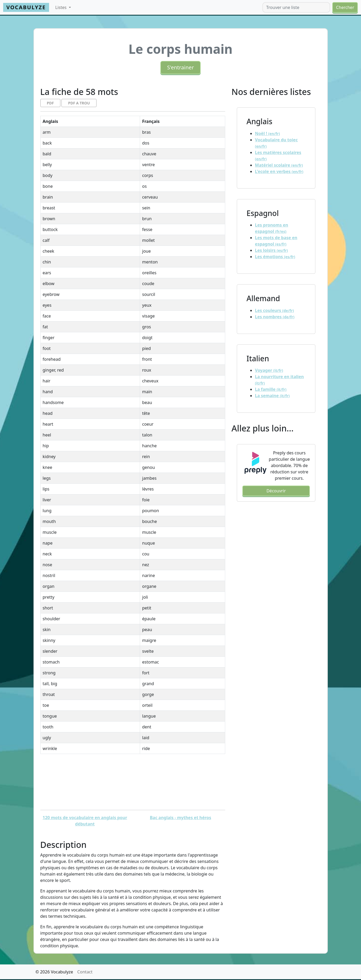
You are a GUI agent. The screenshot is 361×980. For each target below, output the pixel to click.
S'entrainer (181, 67)
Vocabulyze (26, 7)
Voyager (269, 370)
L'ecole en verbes (279, 171)
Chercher (345, 7)
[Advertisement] (133, 782)
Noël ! (268, 133)
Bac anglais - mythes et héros (181, 818)
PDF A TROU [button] (79, 103)
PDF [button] (50, 103)
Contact (85, 972)
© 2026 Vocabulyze (54, 972)
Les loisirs (271, 250)
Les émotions (275, 257)
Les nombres (275, 317)
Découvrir (276, 491)
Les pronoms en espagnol (272, 228)
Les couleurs (275, 310)
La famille (271, 389)
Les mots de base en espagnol (276, 241)
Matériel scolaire (279, 165)
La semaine (272, 396)
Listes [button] (62, 7)
